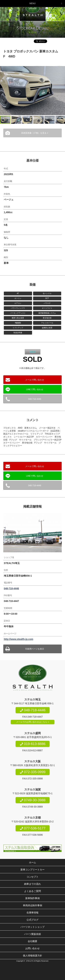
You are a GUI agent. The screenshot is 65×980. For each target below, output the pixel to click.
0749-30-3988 (32, 800)
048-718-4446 (35, 399)
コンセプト (33, 877)
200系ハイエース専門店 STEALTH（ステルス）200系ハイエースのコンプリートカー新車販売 (33, 11)
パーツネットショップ (33, 927)
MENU (32, 3)
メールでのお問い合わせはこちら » (33, 722)
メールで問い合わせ (35, 380)
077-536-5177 (32, 828)
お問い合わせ (33, 948)
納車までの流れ (33, 884)
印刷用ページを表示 (35, 649)
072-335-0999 (32, 772)
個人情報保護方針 (33, 956)
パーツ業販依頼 (33, 934)
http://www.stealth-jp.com (19, 639)
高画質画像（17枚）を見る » (35, 133)
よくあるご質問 (33, 891)
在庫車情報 (33, 913)
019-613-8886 (32, 744)
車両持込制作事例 (33, 905)
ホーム (33, 862)
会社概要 (33, 941)
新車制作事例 (33, 898)
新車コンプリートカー (33, 870)
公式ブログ (33, 920)
